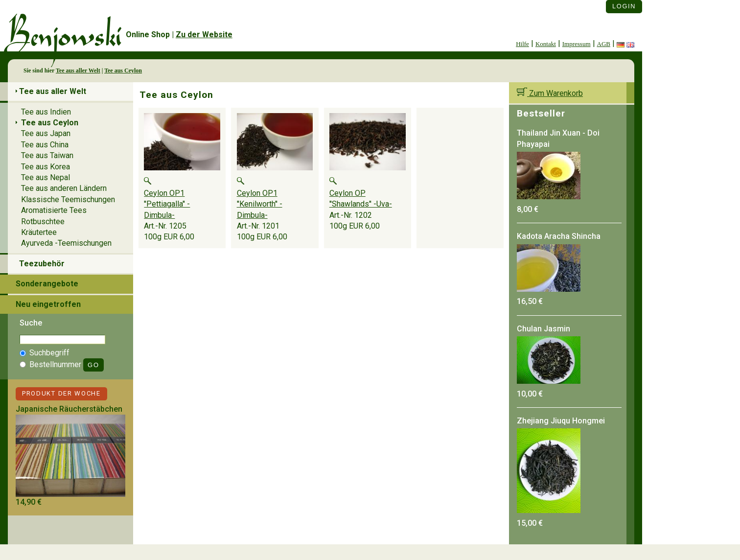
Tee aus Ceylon (123, 70)
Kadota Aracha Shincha (559, 236)
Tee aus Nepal (46, 177)
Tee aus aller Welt (78, 70)
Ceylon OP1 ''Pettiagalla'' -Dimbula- (167, 204)
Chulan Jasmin (543, 329)
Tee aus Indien (46, 112)
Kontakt (546, 44)
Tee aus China (45, 145)
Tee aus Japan (46, 133)
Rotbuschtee (43, 222)
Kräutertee (39, 232)
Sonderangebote (47, 284)
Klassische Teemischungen (68, 199)
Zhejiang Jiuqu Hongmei (561, 421)
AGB (604, 44)
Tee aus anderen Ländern (64, 188)
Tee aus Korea (46, 167)
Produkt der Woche (61, 393)
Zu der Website (204, 35)
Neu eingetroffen (48, 304)
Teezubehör (42, 264)
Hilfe (522, 44)
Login (624, 6)
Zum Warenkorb (550, 93)
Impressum (577, 44)
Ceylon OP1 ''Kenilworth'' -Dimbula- (260, 204)
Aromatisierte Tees (54, 210)
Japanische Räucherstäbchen (69, 409)
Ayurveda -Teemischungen (66, 243)
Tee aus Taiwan (47, 155)
